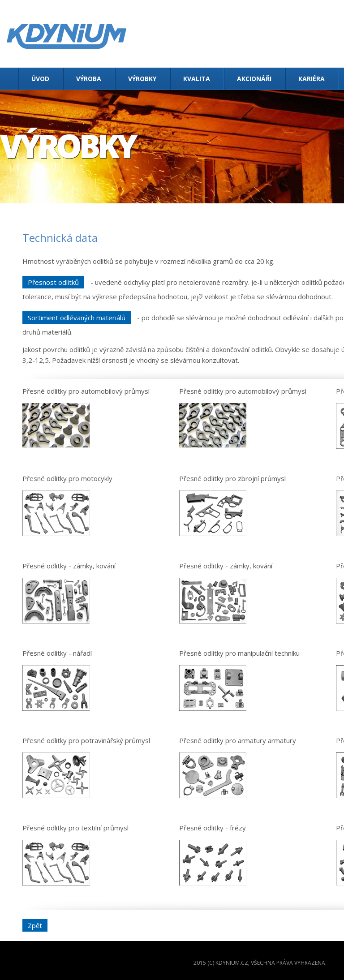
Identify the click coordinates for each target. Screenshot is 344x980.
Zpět (35, 925)
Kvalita (197, 79)
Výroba (89, 79)
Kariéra (312, 79)
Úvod (40, 79)
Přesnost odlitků (53, 282)
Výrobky (142, 79)
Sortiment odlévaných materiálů (77, 318)
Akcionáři (254, 79)
